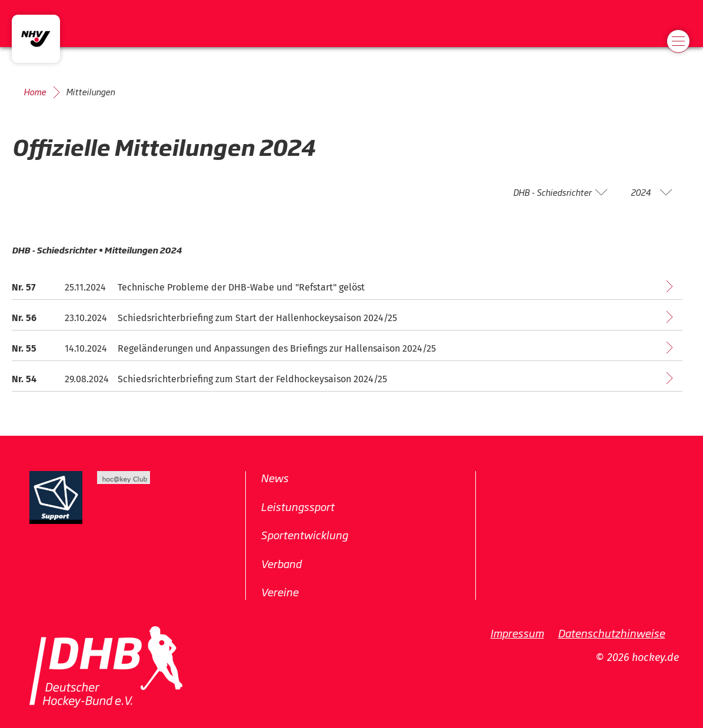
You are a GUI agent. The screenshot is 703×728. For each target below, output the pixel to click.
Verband (281, 563)
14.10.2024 (86, 348)
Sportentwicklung (304, 535)
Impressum (517, 632)
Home (35, 92)
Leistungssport (297, 506)
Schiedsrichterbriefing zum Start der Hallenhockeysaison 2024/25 (257, 318)
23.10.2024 (86, 318)
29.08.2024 (87, 379)
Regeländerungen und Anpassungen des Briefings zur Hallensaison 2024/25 (277, 348)
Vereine (279, 592)
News (274, 477)
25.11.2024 (85, 287)
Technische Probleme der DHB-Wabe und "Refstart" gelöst (241, 287)
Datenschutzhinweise (611, 632)
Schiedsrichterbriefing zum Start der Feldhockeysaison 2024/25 (252, 379)
